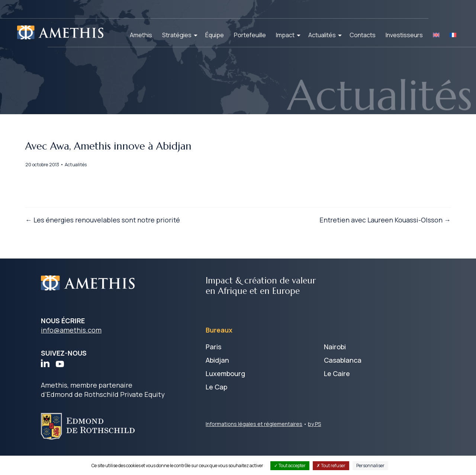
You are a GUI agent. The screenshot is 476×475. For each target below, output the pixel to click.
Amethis (141, 35)
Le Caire (337, 391)
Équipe (215, 35)
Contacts (363, 35)
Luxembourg (225, 391)
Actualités (322, 35)
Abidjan (217, 378)
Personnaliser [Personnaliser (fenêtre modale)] (370, 466)
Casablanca (343, 378)
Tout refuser (331, 466)
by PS (314, 442)
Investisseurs (404, 35)
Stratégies (177, 35)
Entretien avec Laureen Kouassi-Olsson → (369, 236)
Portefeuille (250, 35)
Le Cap (216, 405)
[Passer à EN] (436, 35)
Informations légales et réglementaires (254, 442)
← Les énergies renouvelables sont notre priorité (119, 236)
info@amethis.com (71, 348)
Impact (285, 35)
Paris (213, 365)
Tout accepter (290, 466)
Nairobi (335, 365)
